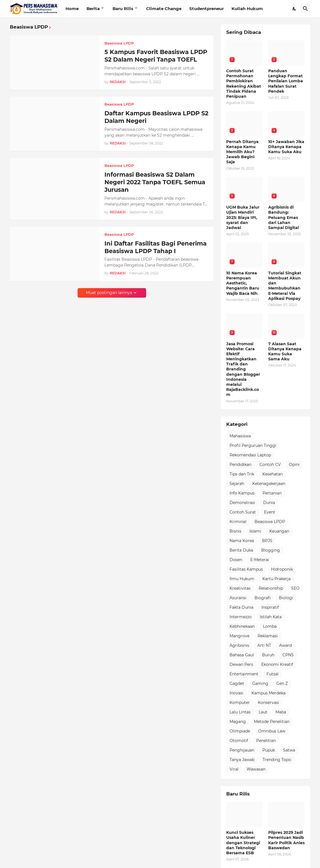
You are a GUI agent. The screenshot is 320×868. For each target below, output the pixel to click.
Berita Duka (241, 550)
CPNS (288, 655)
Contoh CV (270, 465)
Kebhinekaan (242, 626)
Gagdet (237, 683)
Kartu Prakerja (276, 579)
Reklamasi (268, 636)
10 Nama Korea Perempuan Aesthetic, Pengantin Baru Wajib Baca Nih (243, 283)
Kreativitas (240, 588)
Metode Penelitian (272, 722)
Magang (238, 722)
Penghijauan (242, 750)
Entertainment (244, 674)
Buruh (268, 655)
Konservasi (268, 703)
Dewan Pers (241, 664)
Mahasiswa (240, 436)
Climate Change (164, 9)
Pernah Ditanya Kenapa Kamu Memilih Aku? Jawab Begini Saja (242, 152)
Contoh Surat (243, 512)
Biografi (263, 598)
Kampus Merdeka (268, 693)
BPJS (267, 541)
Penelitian (266, 741)
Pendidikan (240, 465)
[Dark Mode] (295, 9)
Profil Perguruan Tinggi (253, 445)
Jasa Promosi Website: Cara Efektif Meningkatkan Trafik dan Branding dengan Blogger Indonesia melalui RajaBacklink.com (243, 369)
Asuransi (238, 598)
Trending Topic (277, 760)
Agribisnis (239, 645)
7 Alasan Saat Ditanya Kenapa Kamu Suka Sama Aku (285, 352)
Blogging (271, 550)
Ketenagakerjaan (269, 484)
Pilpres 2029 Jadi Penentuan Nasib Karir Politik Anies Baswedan (286, 840)
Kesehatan (273, 474)
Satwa (289, 750)
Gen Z (282, 683)
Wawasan (256, 769)
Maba (281, 712)
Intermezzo (241, 617)
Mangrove (240, 636)
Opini (294, 465)
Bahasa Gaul (242, 655)
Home (72, 9)
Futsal (273, 674)
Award (285, 645)
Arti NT (264, 645)
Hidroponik (282, 569)
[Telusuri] (305, 9)
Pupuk (269, 750)
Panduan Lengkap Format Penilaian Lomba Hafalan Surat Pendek (286, 81)
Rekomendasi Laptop (250, 455)
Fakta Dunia (241, 607)
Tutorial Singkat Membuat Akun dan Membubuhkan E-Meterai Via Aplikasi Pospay (285, 286)
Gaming (260, 683)
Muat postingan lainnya (109, 293)
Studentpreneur (206, 9)
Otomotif (239, 741)
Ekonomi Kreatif (277, 664)
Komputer (240, 703)
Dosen (236, 560)
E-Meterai (260, 560)
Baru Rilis (123, 9)
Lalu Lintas (240, 712)
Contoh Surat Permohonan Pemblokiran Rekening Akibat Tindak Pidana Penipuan (244, 84)
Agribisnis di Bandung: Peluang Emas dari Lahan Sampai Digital (283, 217)
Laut (263, 712)
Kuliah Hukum (247, 9)
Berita (93, 9)
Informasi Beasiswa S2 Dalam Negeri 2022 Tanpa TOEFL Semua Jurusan (155, 182)
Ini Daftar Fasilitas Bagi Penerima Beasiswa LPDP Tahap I (156, 247)
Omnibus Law (272, 731)
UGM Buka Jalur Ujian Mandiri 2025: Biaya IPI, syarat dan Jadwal (243, 217)
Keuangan (279, 531)
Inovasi (236, 693)
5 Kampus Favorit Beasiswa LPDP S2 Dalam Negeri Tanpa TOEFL (156, 56)
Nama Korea (242, 541)
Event (270, 512)
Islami (255, 531)
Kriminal (238, 522)
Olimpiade (240, 731)
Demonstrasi (242, 503)
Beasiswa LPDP (270, 522)
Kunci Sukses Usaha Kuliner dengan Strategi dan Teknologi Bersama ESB (243, 843)
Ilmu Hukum (242, 579)
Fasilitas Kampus (246, 569)
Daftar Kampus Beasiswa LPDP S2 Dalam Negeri (156, 117)
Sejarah (237, 484)
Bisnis (235, 531)
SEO (295, 588)
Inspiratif (270, 607)
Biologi (286, 598)
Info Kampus (242, 493)
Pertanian (272, 493)
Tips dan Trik (242, 474)
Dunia (269, 503)
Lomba (270, 626)
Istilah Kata (271, 617)
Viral (234, 769)
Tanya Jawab (242, 760)
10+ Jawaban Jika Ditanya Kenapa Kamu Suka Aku (286, 147)
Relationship (271, 588)
